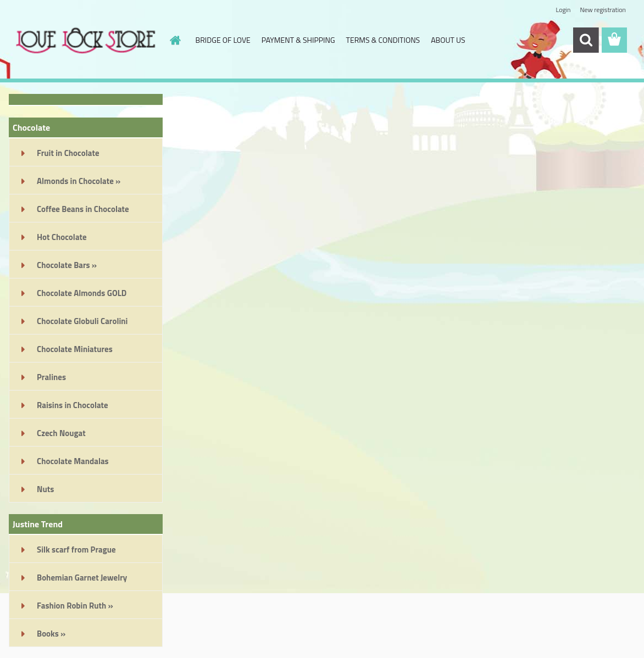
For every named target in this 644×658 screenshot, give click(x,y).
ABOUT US (448, 40)
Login (563, 10)
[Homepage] (175, 40)
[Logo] (84, 41)
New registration (603, 10)
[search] (586, 40)
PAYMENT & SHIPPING (298, 40)
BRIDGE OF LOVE (223, 40)
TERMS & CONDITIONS (383, 40)
